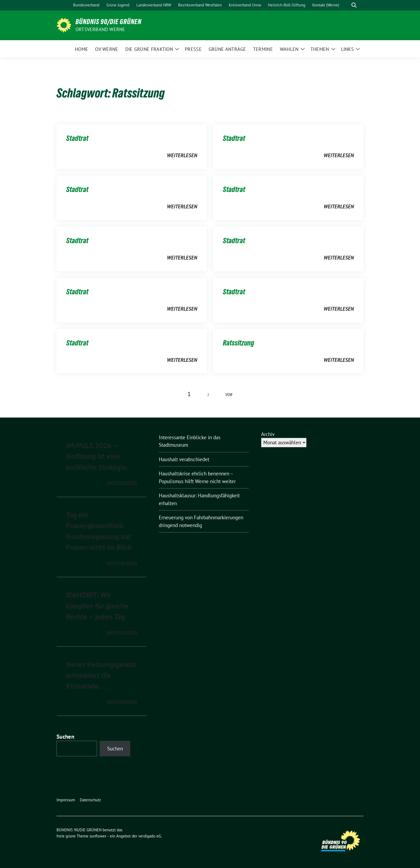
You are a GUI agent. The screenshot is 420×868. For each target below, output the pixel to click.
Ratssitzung (239, 343)
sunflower (98, 836)
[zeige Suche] (354, 5)
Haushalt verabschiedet (184, 459)
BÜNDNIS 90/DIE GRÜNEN (108, 22)
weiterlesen (182, 155)
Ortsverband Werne (100, 29)
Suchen (65, 737)
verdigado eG (150, 836)
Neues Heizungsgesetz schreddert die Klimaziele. (101, 675)
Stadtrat (77, 138)
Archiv (268, 434)
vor (229, 395)
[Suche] (346, 5)
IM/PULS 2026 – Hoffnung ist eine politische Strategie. (97, 456)
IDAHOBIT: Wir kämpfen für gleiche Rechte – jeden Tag (97, 606)
